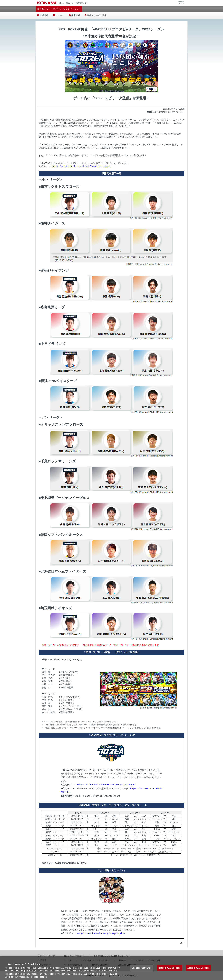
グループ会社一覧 (46, 956)
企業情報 (44, 15)
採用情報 (76, 15)
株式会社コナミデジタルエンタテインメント (112, 956)
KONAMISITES (181, 3)
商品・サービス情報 (97, 15)
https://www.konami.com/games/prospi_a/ (101, 933)
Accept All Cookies (198, 973)
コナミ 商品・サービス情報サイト (95, 960)
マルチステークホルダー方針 (148, 960)
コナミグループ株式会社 (74, 956)
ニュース (60, 15)
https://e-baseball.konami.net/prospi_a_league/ (82, 166)
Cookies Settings (142, 973)
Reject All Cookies (169, 973)
